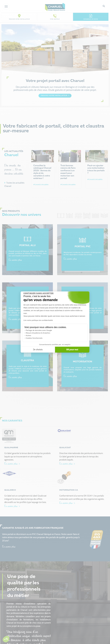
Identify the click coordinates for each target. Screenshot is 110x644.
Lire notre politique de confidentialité (38, 320)
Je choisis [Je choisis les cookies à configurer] (38, 350)
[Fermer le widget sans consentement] (39, 293)
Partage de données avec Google (39, 330)
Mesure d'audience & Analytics (38, 333)
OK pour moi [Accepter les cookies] (72, 350)
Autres (28, 335)
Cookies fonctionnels (34, 338)
